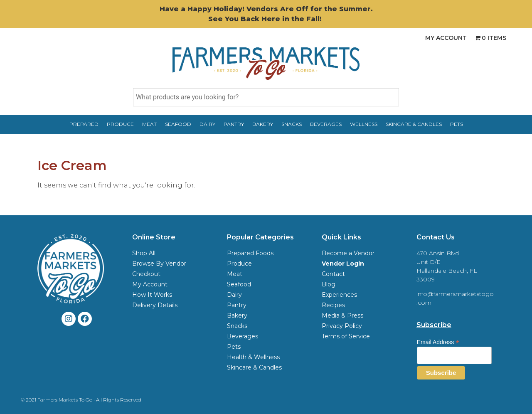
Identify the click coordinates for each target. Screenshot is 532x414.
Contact (333, 274)
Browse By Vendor (159, 264)
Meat (149, 124)
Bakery (263, 124)
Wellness (364, 124)
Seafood (178, 124)
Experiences (339, 295)
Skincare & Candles (414, 124)
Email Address (438, 342)
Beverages (326, 124)
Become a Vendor (348, 253)
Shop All (144, 253)
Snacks (292, 124)
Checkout (146, 274)
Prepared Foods (250, 253)
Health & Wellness (253, 357)
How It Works (152, 295)
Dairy (207, 124)
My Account (446, 38)
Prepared (84, 124)
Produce (120, 124)
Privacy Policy (342, 326)
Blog (329, 284)
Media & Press (342, 315)
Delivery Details (155, 305)
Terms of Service (346, 336)
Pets (457, 124)
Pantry (234, 124)
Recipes (333, 305)
